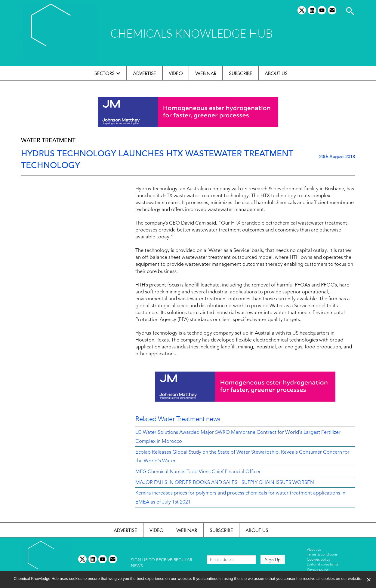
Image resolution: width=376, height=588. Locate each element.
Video (176, 73)
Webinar (206, 73)
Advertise (145, 73)
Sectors (105, 73)
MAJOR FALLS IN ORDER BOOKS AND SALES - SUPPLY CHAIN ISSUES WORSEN (225, 483)
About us (276, 73)
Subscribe (240, 73)
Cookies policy (319, 560)
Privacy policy (318, 570)
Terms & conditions (322, 555)
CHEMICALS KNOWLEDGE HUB (191, 33)
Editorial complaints (323, 565)
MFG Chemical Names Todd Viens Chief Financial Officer (198, 472)
